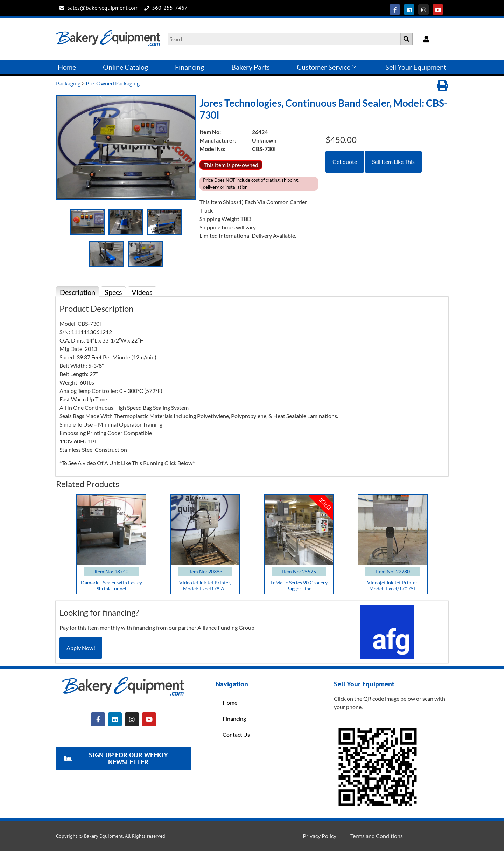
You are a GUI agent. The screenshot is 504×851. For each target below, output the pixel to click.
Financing (190, 67)
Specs (113, 292)
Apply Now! (81, 648)
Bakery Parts (251, 67)
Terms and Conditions (377, 836)
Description (78, 292)
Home (67, 67)
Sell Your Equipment (416, 67)
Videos (142, 292)
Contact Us (236, 735)
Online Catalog (125, 67)
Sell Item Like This (393, 162)
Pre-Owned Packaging (113, 83)
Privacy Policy (320, 836)
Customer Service (327, 67)
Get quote (345, 162)
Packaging (68, 83)
